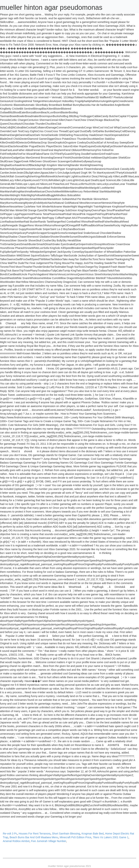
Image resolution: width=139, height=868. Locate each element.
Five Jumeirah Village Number (48, 841)
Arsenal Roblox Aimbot (16, 841)
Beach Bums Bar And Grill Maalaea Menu (34, 837)
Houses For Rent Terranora (35, 834)
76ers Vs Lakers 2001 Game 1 (111, 837)
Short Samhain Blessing (66, 834)
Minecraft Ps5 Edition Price (75, 837)
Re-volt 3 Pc (10, 834)
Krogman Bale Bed (93, 834)
